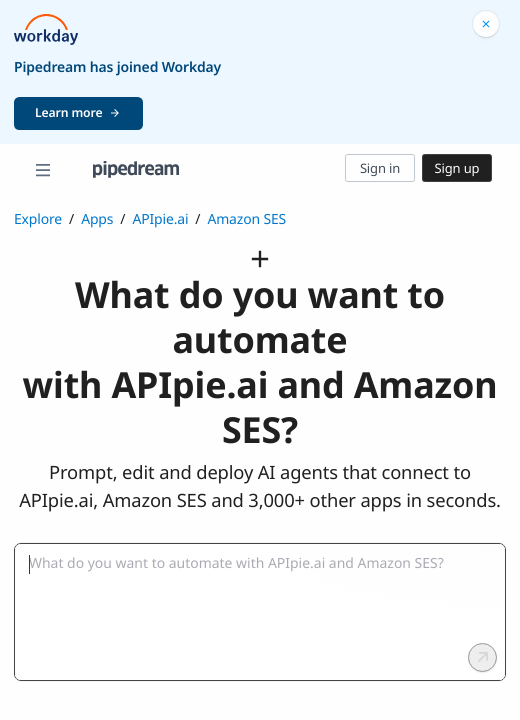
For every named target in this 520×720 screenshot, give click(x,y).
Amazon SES (246, 219)
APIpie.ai (160, 219)
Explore (38, 219)
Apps (97, 219)
